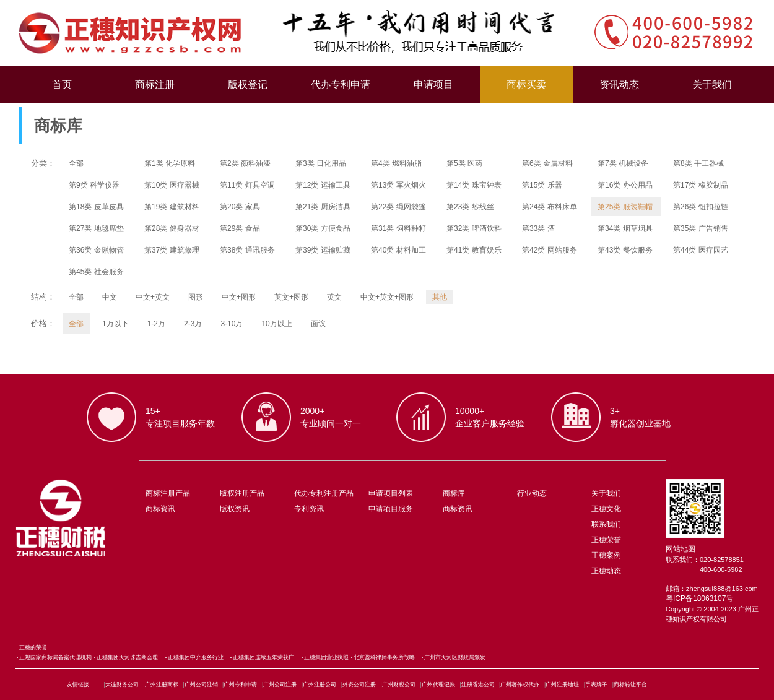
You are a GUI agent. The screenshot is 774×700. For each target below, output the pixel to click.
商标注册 (155, 84)
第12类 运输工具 (323, 185)
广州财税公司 (399, 685)
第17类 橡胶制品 (701, 185)
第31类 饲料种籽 (398, 228)
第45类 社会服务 (96, 272)
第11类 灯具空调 (247, 185)
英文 (334, 297)
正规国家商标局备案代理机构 (55, 657)
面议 (318, 324)
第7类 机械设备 (623, 163)
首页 (62, 84)
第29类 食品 (240, 228)
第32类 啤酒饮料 (474, 228)
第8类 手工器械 (698, 163)
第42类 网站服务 (550, 250)
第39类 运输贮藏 (323, 250)
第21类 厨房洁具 (323, 207)
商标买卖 (526, 84)
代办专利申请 (341, 84)
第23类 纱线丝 (470, 207)
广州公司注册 (280, 685)
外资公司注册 (359, 685)
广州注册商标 (162, 685)
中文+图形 (239, 297)
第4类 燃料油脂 (396, 163)
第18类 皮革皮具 (96, 207)
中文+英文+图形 (387, 297)
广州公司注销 (201, 685)
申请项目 (433, 84)
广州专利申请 (240, 685)
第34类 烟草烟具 (625, 228)
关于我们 (712, 84)
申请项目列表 (391, 493)
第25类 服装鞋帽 (625, 207)
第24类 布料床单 (550, 207)
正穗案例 (606, 555)
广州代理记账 (438, 685)
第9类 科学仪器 (94, 185)
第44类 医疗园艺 (701, 250)
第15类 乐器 (542, 185)
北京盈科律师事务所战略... (387, 657)
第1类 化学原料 (170, 163)
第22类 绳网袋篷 (398, 207)
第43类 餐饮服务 (625, 250)
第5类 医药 (464, 163)
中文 (110, 297)
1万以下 (115, 324)
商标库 (454, 493)
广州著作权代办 (520, 685)
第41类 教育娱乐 (474, 250)
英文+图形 (291, 297)
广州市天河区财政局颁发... (457, 657)
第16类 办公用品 (625, 185)
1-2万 (156, 324)
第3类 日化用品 (321, 163)
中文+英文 (153, 297)
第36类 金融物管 (96, 250)
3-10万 (232, 324)
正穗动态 (606, 571)
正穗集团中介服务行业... (198, 657)
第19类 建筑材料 (172, 207)
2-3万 (193, 324)
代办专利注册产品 (324, 493)
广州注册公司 (320, 685)
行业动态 (532, 493)
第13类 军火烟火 (398, 185)
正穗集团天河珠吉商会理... (130, 657)
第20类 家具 (240, 207)
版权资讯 (235, 509)
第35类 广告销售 (701, 228)
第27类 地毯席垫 (96, 228)
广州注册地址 (562, 685)
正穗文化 (606, 509)
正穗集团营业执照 (326, 657)
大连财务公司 (122, 685)
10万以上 (276, 324)
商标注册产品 (168, 493)
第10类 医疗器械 (172, 185)
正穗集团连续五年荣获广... (266, 657)
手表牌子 (596, 685)
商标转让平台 (630, 685)
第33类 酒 (538, 228)
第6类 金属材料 (547, 163)
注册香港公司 (478, 685)
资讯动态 (619, 84)
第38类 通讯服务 (247, 250)
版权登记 (248, 84)
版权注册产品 (242, 493)
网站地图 (681, 549)
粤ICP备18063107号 (699, 598)
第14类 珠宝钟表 (474, 185)
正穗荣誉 (606, 540)
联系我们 (606, 524)
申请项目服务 (391, 509)
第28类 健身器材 (172, 228)
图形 (196, 297)
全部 (76, 163)
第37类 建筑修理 (172, 250)
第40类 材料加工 (398, 250)
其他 (440, 297)
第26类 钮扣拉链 (701, 207)
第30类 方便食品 (323, 228)
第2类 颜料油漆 (245, 163)
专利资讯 (309, 509)
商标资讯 (160, 509)
